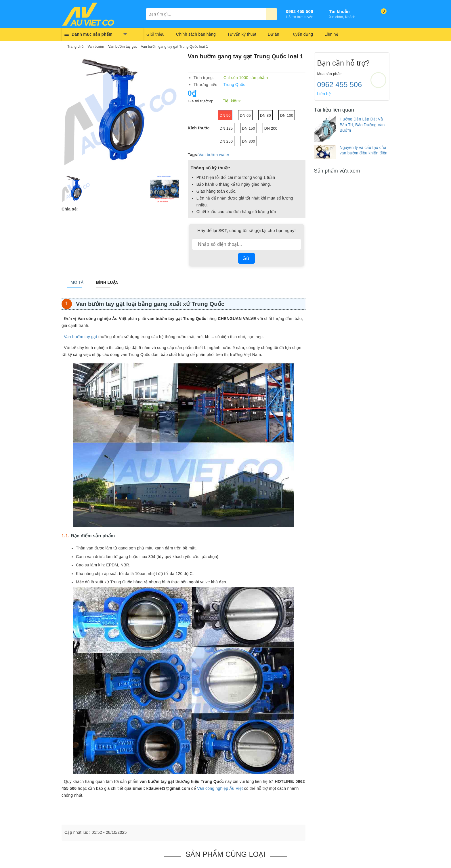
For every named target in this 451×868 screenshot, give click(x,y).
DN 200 (271, 128)
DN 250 (226, 141)
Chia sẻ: (70, 209)
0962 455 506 (300, 11)
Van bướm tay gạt (80, 337)
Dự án (274, 34)
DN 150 (249, 128)
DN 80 (265, 115)
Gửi (246, 258)
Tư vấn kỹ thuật (242, 34)
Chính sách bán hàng (196, 34)
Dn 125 (226, 128)
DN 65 (245, 115)
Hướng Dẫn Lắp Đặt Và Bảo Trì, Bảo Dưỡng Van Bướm (362, 125)
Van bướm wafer (214, 155)
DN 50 (225, 115)
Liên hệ (331, 34)
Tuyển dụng (302, 34)
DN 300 (249, 141)
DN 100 (287, 115)
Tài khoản (339, 11)
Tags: (193, 155)
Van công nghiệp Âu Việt (220, 788)
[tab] (74, 282)
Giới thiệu (155, 34)
